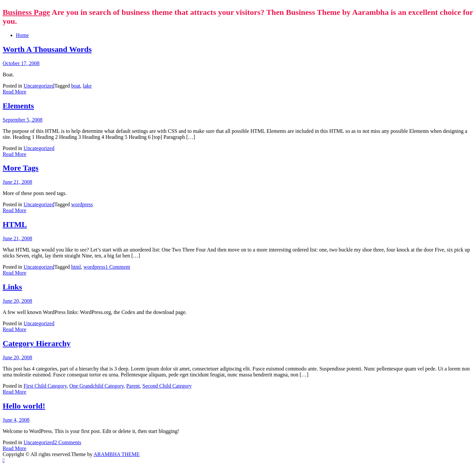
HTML (15, 224)
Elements (18, 106)
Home (22, 35)
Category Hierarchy (37, 343)
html (76, 267)
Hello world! (24, 406)
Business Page (26, 12)
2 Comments (68, 442)
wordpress (82, 204)
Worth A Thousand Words (47, 49)
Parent (133, 386)
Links (12, 287)
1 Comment (118, 267)
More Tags (20, 168)
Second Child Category (167, 386)
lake (87, 86)
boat (76, 86)
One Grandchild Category (97, 386)
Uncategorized (39, 86)
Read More (15, 92)
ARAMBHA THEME (117, 454)
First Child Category (45, 386)
